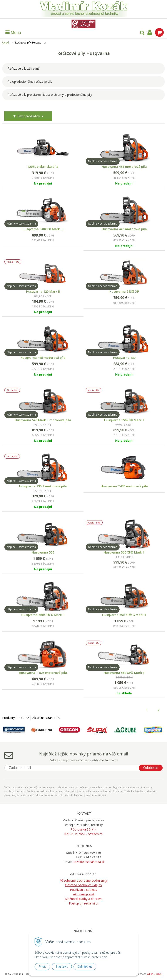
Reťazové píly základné (24, 68)
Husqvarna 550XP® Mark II (124, 420)
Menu (13, 32)
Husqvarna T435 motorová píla (124, 486)
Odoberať (151, 768)
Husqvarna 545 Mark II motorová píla (43, 420)
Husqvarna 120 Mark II (43, 292)
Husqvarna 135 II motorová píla (43, 486)
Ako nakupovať (84, 894)
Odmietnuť (85, 967)
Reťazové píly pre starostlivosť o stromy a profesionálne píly (50, 95)
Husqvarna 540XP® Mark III (43, 229)
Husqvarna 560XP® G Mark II (43, 615)
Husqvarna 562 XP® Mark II (124, 673)
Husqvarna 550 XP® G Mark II (124, 615)
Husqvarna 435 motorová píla (124, 167)
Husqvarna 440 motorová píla (124, 229)
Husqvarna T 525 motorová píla (43, 673)
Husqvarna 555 (43, 552)
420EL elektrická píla (43, 167)
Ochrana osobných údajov (83, 885)
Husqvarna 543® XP (124, 292)
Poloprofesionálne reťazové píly (30, 81)
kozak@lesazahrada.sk (89, 862)
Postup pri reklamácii (84, 903)
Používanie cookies (83, 890)
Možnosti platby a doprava (84, 899)
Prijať (42, 967)
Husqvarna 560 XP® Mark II (124, 552)
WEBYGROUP (155, 974)
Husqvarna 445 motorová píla (43, 358)
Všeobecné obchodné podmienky (84, 880)
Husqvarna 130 (124, 358)
